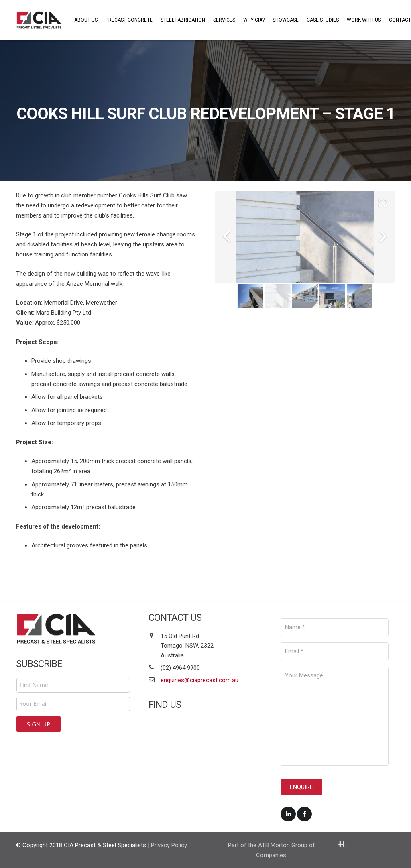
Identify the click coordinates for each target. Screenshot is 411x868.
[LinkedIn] (288, 812)
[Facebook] (305, 812)
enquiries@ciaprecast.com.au (199, 680)
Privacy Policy (169, 845)
